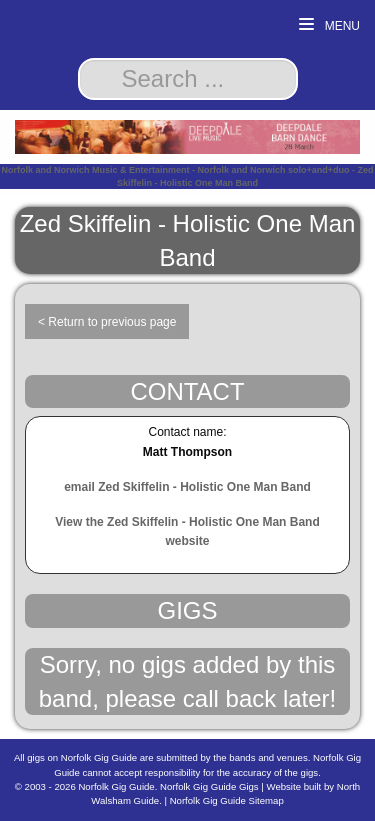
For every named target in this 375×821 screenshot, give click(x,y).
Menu (329, 25)
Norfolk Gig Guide (116, 786)
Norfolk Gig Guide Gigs (209, 786)
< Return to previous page (107, 322)
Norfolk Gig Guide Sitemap (227, 800)
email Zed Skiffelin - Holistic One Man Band (187, 487)
